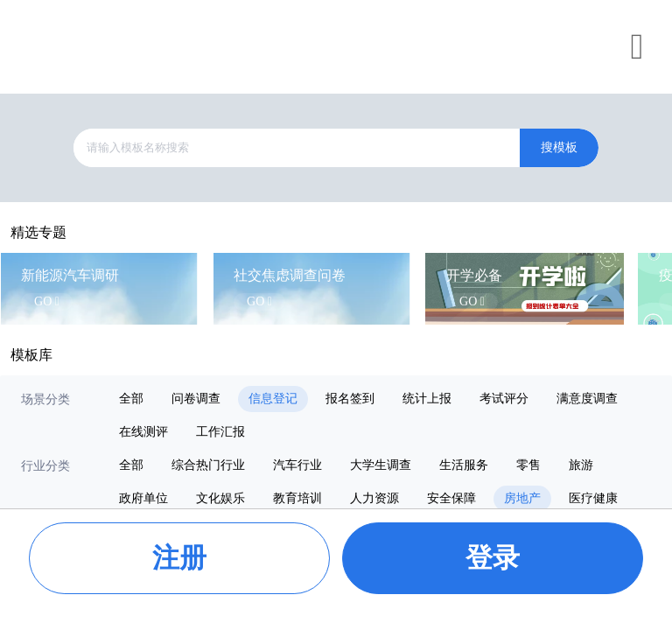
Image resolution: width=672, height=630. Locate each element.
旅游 (581, 465)
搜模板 (559, 147)
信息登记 (273, 399)
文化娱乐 (220, 498)
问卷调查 (196, 399)
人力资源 (374, 498)
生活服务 (464, 465)
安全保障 (451, 498)
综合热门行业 (208, 465)
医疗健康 (593, 498)
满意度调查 (587, 399)
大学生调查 (381, 465)
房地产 (522, 498)
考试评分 (504, 399)
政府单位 (143, 498)
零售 (528, 465)
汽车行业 (297, 465)
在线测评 (143, 432)
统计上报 (427, 399)
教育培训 (297, 498)
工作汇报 (220, 432)
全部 (131, 399)
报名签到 (350, 399)
